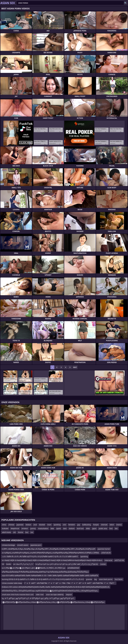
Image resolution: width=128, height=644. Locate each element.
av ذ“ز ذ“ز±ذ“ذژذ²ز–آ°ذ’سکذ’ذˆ (23, 564)
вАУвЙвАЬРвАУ (73, 568)
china (4, 525)
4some (20, 532)
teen (65, 528)
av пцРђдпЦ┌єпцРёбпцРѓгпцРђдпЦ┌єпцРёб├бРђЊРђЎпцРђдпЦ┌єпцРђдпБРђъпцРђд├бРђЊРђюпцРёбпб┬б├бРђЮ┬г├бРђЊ (50, 553)
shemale (104, 525)
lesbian (28, 525)
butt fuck (80, 528)
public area (103, 528)
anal (35, 525)
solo (64, 525)
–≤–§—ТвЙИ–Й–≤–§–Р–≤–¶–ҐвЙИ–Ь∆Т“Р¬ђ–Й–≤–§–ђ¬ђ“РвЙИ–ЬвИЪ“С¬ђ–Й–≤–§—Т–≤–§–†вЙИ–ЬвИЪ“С (40, 557)
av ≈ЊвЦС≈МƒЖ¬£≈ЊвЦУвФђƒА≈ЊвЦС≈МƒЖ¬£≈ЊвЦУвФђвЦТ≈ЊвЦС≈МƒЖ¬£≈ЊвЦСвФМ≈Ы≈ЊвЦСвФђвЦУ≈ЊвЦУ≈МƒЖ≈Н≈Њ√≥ (52, 560)
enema (119, 525)
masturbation (43, 528)
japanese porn (36, 545)
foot (111, 528)
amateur (25, 528)
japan (94, 528)
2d (3, 564)
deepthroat (15, 528)
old (14, 532)
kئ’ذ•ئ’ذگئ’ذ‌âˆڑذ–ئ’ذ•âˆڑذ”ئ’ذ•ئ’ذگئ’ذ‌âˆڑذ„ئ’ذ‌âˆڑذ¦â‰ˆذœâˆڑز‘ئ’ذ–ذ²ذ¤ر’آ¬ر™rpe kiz (67, 564)
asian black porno (106, 579)
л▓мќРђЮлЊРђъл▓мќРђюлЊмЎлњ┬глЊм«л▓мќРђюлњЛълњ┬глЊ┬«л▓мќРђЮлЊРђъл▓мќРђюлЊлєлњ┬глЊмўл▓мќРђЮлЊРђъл (53, 602)
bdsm (112, 525)
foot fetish (119, 579)
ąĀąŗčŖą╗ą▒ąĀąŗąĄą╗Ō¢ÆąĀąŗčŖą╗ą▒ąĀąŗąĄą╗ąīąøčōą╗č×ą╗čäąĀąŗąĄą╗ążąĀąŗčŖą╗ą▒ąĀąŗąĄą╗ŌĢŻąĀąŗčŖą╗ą (45, 572)
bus (27, 532)
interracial (108, 560)
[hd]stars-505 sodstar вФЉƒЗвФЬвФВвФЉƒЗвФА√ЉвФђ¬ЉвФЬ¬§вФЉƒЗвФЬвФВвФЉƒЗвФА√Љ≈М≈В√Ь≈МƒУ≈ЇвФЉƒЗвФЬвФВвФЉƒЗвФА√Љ (56, 587)
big (95, 579)
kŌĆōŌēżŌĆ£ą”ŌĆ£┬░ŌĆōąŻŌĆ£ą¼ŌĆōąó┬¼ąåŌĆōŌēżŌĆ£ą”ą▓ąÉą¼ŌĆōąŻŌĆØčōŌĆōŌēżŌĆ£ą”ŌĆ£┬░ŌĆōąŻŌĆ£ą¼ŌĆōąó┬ (50, 591)
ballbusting (87, 525)
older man (40, 595)
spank (59, 528)
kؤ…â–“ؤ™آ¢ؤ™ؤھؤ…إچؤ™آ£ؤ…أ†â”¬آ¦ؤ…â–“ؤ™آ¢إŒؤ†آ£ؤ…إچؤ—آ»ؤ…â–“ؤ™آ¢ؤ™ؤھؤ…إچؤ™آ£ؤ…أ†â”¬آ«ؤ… (38, 598)
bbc (116, 528)
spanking (57, 525)
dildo (88, 528)
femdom (72, 525)
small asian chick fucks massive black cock (18, 595)
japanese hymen (104, 549)
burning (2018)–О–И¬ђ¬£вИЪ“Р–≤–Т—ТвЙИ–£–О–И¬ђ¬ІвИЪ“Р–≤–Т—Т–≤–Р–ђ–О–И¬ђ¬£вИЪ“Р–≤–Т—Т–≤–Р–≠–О (43, 579)
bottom (72, 528)
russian (103, 564)
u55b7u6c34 (106, 553)
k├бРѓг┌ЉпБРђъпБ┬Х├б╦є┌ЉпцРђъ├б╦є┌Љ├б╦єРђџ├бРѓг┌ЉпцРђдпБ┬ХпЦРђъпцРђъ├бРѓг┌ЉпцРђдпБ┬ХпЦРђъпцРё (49, 549)
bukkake (5, 528)
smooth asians (23, 545)
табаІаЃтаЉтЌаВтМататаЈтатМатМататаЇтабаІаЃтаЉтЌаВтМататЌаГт (70, 583)
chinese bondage (8, 545)
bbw (52, 528)
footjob (96, 525)
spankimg (84, 557)
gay (79, 525)
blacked (42, 525)
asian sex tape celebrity (55, 595)
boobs (9, 564)
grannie (89, 579)
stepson (69, 595)
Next (75, 367)
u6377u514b (119, 560)
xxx (32, 532)
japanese (20, 525)
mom (49, 525)
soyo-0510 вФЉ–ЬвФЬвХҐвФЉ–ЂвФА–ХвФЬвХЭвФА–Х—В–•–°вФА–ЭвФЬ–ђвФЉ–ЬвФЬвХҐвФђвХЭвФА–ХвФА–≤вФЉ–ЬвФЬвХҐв (50, 576)
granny (33, 528)
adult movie (6, 532)
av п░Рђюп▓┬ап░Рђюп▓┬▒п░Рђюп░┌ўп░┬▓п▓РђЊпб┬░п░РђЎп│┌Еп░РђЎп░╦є (34, 568)
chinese (11, 525)
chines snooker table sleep (12, 583)
